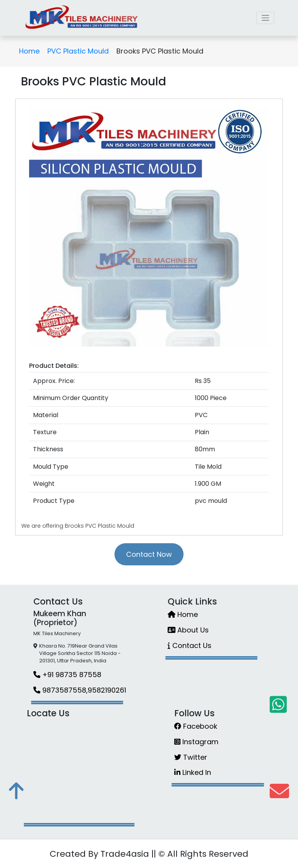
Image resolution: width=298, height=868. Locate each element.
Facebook (196, 726)
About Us (188, 630)
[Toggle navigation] (265, 18)
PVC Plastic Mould (78, 51)
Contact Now (149, 554)
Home (29, 51)
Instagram (196, 742)
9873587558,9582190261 (80, 690)
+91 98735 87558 (67, 675)
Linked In (193, 772)
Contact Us (190, 645)
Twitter (191, 757)
